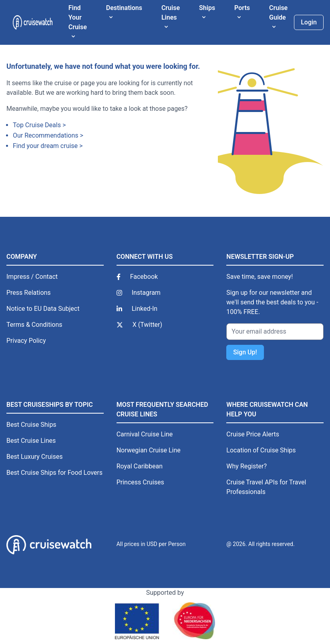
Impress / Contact (32, 277)
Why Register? (246, 466)
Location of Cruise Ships (261, 450)
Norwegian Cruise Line (149, 450)
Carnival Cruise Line (145, 434)
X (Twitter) (147, 325)
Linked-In (145, 309)
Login (309, 22)
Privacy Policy (26, 341)
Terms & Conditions (34, 325)
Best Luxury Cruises (34, 457)
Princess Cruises (140, 482)
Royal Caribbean (140, 466)
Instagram (146, 293)
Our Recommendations (46, 135)
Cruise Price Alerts (253, 434)
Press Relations (29, 293)
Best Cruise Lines (31, 441)
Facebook (144, 277)
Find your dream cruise (45, 146)
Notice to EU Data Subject (43, 309)
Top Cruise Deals (37, 125)
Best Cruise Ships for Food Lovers (54, 473)
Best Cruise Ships (31, 425)
